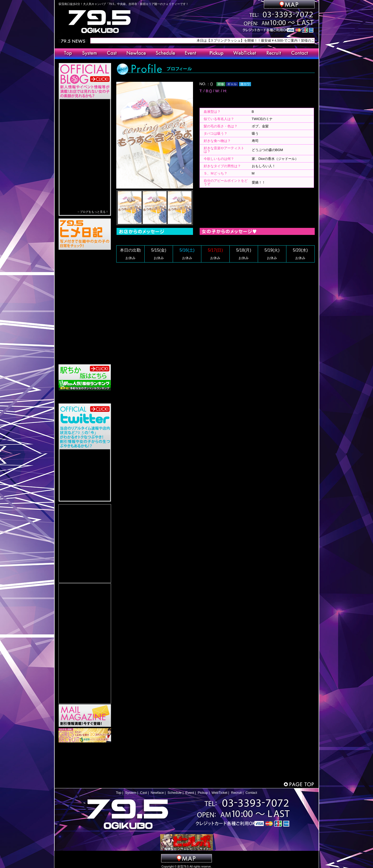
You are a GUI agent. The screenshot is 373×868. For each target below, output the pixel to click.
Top (119, 793)
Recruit (236, 793)
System (131, 793)
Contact (251, 793)
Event (190, 793)
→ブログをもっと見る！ (93, 212)
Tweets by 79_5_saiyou (76, 405)
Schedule (175, 793)
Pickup (203, 793)
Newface (157, 793)
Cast (143, 793)
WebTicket (219, 793)
